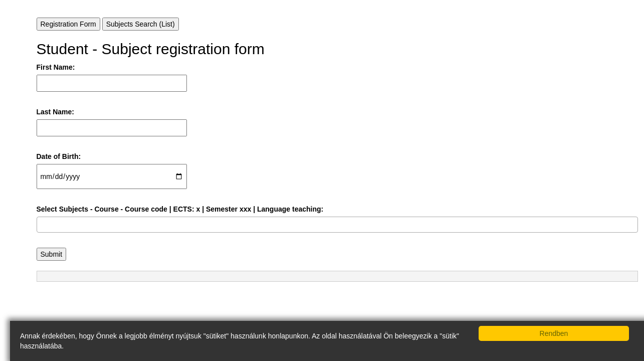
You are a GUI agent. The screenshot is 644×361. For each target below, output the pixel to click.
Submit (52, 254)
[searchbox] (42, 224)
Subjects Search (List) (141, 24)
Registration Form (68, 24)
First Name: (56, 67)
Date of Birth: (59, 156)
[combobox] (337, 225)
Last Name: (55, 112)
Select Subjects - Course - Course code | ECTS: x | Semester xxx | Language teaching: (180, 209)
